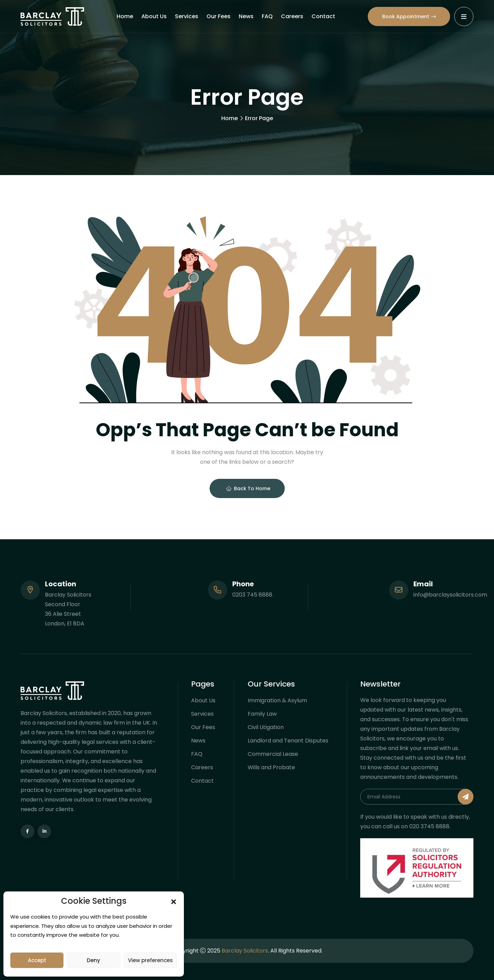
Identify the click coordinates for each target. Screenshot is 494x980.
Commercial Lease (273, 754)
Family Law (262, 714)
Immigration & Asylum (277, 700)
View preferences (150, 960)
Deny (93, 960)
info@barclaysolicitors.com (450, 595)
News (246, 16)
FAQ (267, 16)
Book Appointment (409, 16)
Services (187, 16)
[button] (174, 901)
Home (125, 16)
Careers (292, 16)
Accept (37, 960)
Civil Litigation (266, 727)
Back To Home (248, 488)
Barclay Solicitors (245, 951)
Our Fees (219, 16)
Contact (323, 16)
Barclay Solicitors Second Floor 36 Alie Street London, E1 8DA (68, 609)
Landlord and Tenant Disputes (288, 741)
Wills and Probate (271, 767)
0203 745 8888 (252, 595)
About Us (154, 16)
